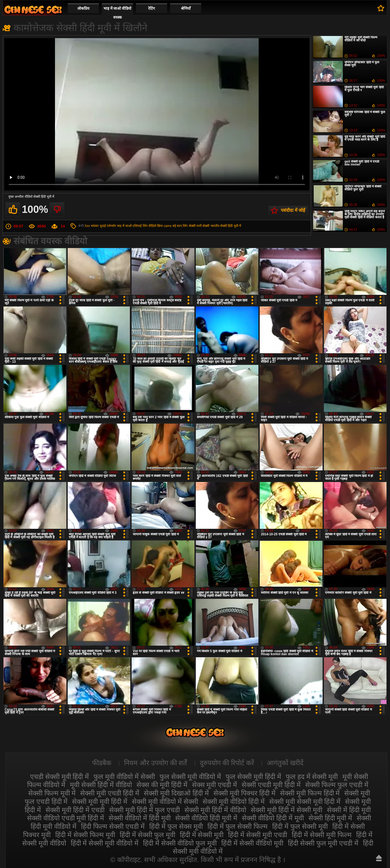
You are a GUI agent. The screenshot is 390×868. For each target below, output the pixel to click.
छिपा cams (164, 226)
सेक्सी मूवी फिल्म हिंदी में (310, 793)
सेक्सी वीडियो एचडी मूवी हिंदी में (66, 818)
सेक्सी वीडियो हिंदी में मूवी (273, 818)
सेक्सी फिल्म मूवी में (52, 793)
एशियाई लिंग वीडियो (144, 226)
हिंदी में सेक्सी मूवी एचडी (258, 835)
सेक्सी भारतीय (211, 226)
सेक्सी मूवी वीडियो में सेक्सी (165, 801)
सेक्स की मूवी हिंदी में (162, 785)
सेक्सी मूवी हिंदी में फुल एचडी (144, 810)
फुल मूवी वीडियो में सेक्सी (124, 777)
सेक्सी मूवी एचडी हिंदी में (110, 793)
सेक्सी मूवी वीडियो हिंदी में (234, 801)
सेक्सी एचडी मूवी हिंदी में (271, 785)
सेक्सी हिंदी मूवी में (231, 226)
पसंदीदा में (381, 8)
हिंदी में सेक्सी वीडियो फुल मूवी (180, 843)
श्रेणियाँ (186, 8)
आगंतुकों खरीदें (285, 763)
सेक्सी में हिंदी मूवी (349, 810)
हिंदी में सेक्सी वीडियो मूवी (252, 843)
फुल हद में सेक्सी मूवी (312, 777)
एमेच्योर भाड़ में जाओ (119, 226)
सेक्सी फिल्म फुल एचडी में (337, 785)
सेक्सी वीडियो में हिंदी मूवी (140, 818)
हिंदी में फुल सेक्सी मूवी (300, 826)
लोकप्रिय (83, 8)
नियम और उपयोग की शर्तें (156, 763)
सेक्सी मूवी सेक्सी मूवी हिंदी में (305, 801)
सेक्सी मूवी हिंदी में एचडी (75, 810)
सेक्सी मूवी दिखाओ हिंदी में (176, 793)
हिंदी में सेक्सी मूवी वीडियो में (105, 843)
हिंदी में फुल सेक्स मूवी (176, 826)
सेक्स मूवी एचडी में (215, 785)
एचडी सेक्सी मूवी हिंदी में (60, 777)
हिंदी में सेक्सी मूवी (202, 835)
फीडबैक (102, 763)
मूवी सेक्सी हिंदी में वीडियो (101, 785)
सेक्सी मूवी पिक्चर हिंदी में (244, 793)
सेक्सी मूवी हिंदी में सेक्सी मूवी (287, 810)
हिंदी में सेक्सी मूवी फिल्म (322, 835)
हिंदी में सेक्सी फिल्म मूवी (85, 835)
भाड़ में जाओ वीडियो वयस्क (118, 13)
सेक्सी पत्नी (195, 226)
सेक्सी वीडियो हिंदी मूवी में (206, 818)
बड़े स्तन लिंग (180, 226)
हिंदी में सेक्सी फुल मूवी (147, 835)
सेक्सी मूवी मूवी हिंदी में (100, 801)
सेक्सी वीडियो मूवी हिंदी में (33, 10)
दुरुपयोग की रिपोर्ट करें (227, 763)
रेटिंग (152, 8)
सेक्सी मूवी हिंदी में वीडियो (215, 810)
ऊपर (379, 858)
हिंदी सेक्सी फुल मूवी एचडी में (323, 843)
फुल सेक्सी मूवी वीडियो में (190, 777)
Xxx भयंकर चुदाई (95, 226)
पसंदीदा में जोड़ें (293, 210)
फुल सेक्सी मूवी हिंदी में (253, 777)
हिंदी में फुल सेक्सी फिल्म (238, 826)
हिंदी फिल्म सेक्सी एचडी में (113, 826)
